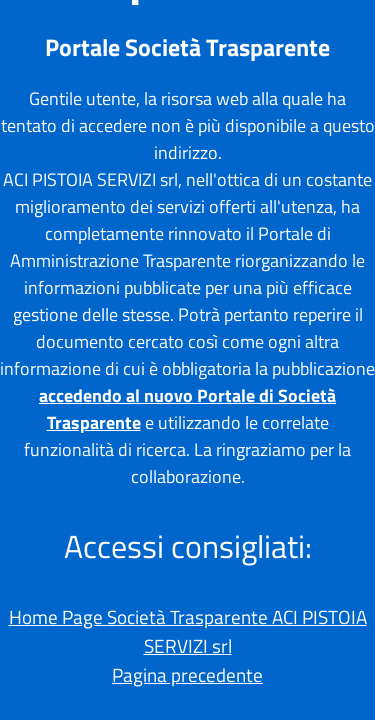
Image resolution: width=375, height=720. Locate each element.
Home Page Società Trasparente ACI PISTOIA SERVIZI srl (188, 631)
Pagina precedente (187, 674)
